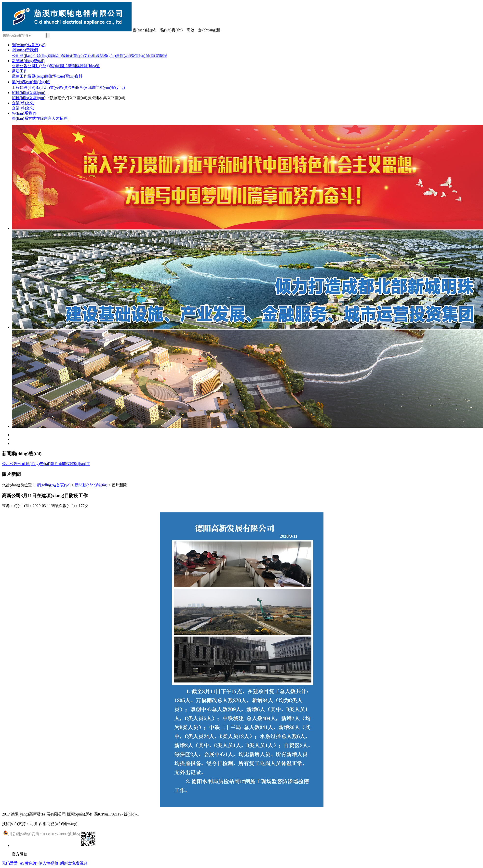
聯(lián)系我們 (24, 113)
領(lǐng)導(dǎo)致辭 (53, 56)
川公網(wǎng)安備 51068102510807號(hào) (42, 833)
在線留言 (44, 118)
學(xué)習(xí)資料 (68, 76)
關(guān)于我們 (25, 50)
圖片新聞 (68, 66)
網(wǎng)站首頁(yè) (29, 45)
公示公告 (20, 66)
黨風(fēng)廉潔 (40, 76)
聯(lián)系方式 (24, 118)
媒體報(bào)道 (88, 66)
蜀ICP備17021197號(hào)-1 (116, 814)
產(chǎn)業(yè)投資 (52, 87)
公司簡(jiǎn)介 (24, 56)
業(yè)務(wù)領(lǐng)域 (31, 82)
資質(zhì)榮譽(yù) (131, 56)
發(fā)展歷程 (156, 56)
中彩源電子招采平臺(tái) (66, 98)
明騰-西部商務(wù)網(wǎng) (54, 824)
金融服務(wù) (80, 87)
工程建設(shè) (24, 87)
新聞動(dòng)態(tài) (28, 61)
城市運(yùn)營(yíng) (108, 87)
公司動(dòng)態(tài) (44, 66)
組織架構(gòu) (104, 56)
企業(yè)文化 (80, 56)
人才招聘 (60, 118)
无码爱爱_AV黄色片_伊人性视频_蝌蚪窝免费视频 (45, 863)
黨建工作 (20, 71)
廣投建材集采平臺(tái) (106, 98)
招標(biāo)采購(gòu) (29, 93)
